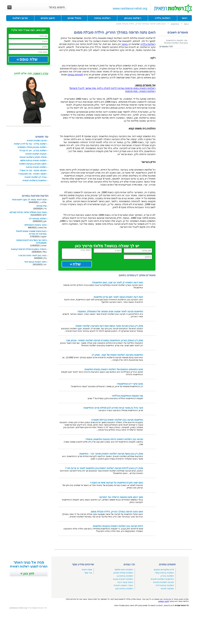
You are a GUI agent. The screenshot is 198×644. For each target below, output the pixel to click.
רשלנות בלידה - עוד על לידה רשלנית (30, 144)
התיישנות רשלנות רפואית (162, 579)
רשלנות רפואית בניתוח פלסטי (33, 160)
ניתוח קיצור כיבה (125, 582)
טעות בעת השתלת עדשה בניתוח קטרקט (28, 212)
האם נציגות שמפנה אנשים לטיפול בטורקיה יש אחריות (31, 232)
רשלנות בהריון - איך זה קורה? (33, 150)
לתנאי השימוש (164, 601)
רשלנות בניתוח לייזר (165, 585)
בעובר (124, 44)
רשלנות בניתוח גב (125, 576)
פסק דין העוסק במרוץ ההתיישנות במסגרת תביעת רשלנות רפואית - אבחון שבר (104, 340)
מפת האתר (87, 570)
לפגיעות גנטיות (75, 75)
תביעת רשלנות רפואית (164, 582)
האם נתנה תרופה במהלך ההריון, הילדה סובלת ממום (117, 512)
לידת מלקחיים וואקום (164, 570)
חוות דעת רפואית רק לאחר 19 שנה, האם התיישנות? (117, 283)
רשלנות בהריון (167, 576)
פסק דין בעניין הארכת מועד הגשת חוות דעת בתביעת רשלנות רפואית (109, 326)
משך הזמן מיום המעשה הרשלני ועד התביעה (121, 497)
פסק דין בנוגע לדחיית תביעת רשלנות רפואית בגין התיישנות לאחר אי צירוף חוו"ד (104, 468)
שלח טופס (28, 59)
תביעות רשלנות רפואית (36, 154)
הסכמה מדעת (167, 589)
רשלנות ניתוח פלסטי (124, 570)
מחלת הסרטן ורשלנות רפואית (33, 157)
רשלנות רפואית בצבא (123, 579)
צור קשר (88, 573)
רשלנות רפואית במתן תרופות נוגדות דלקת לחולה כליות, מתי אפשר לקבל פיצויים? (112, 88)
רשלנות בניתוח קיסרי (164, 573)
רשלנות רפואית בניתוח (36, 167)
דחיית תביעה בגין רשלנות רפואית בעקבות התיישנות (118, 526)
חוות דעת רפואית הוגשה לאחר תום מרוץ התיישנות (118, 297)
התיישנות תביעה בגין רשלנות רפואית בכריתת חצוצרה (117, 420)
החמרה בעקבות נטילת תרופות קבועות (29, 249)
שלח (77, 264)
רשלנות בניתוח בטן (124, 589)
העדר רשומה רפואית (123, 585)
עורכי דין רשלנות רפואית (36, 177)
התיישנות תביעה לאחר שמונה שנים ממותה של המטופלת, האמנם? (110, 312)
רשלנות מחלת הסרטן (123, 573)
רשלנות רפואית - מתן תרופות (140, 91)
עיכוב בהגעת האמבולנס (35, 225)
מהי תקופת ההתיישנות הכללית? (127, 396)
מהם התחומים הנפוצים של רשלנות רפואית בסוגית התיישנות (114, 369)
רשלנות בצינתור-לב (38, 219)
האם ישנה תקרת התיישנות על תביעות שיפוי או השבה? (116, 483)
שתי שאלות (41, 206)
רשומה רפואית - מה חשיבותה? (32, 174)
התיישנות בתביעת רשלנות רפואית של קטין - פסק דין (117, 355)
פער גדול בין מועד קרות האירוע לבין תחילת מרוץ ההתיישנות (113, 408)
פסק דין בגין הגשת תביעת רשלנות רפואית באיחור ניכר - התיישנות (111, 454)
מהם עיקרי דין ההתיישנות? (130, 384)
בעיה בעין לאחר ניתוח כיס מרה (32, 255)
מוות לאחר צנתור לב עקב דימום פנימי (29, 200)
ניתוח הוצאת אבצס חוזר (35, 262)
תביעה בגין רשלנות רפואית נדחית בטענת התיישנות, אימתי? (114, 439)
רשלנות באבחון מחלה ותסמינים (32, 147)
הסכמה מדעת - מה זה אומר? (33, 170)
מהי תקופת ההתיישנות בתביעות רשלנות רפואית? (176, 42)
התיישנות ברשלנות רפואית (35, 180)
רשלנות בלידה (148, 44)
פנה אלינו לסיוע (31, 73)
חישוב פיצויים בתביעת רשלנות (33, 164)
